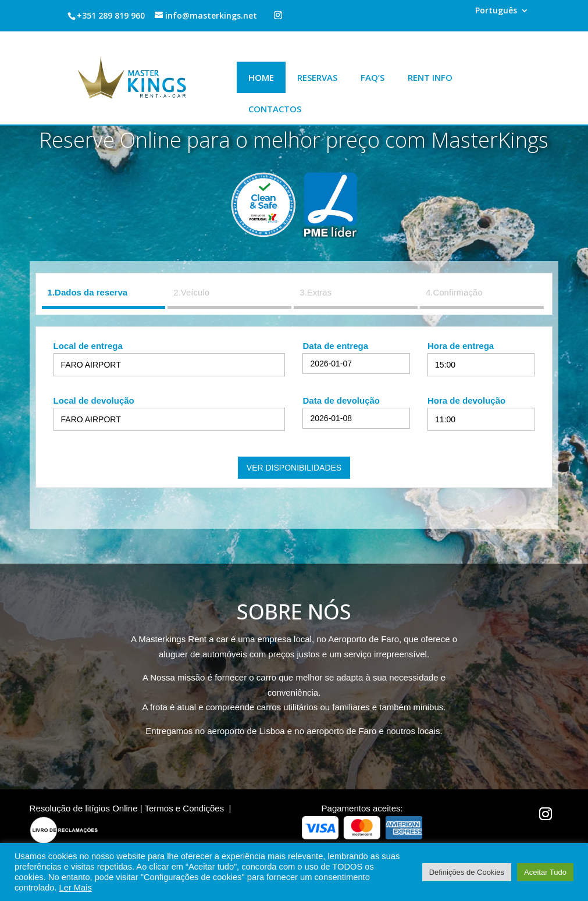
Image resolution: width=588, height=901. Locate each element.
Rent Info (430, 77)
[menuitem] (502, 14)
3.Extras (316, 292)
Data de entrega (335, 346)
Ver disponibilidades (294, 468)
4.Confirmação (454, 292)
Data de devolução (341, 400)
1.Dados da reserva (88, 292)
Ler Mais (76, 888)
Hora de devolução (466, 400)
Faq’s (373, 77)
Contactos (275, 109)
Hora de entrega (461, 346)
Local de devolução (94, 400)
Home (261, 77)
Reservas (317, 77)
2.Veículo (191, 292)
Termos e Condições (184, 808)
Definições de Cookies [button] (467, 872)
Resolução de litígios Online (84, 808)
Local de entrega (88, 346)
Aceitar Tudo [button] (545, 872)
